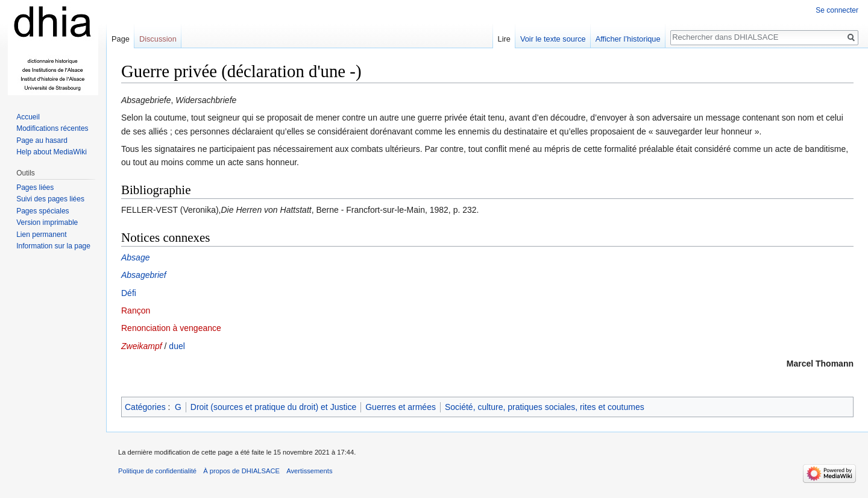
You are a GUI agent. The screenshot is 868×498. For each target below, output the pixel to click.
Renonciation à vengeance (171, 328)
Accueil (28, 117)
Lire (504, 39)
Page (121, 39)
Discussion (158, 39)
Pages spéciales (42, 211)
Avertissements (309, 471)
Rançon (136, 310)
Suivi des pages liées (50, 199)
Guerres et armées (401, 407)
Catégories (145, 407)
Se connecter (837, 10)
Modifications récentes (52, 128)
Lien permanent (41, 235)
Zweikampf (142, 346)
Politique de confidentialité (157, 471)
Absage (135, 257)
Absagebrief (144, 275)
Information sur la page (53, 246)
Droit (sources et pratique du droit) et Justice (273, 407)
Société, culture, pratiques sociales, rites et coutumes (545, 407)
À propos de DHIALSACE (241, 471)
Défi (129, 293)
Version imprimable (47, 222)
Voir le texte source (553, 39)
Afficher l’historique (628, 39)
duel (177, 346)
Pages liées (35, 188)
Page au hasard (42, 140)
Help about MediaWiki (52, 152)
